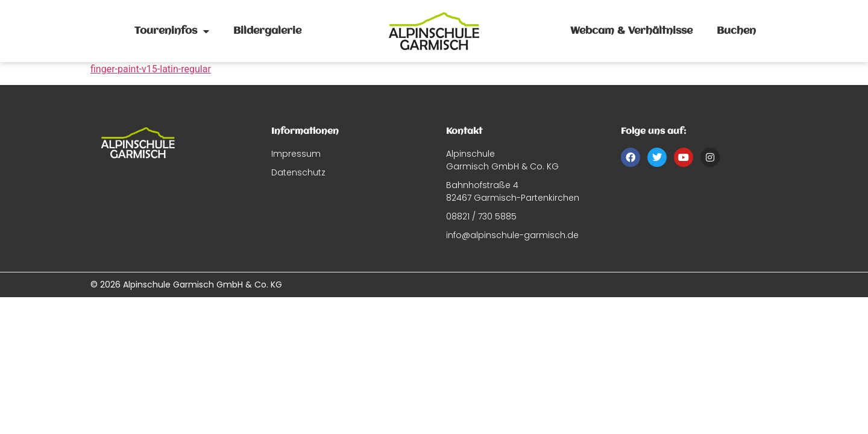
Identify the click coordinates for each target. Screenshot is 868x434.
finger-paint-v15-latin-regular (151, 69)
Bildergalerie (267, 31)
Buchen (736, 31)
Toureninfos (172, 31)
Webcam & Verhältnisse (631, 31)
